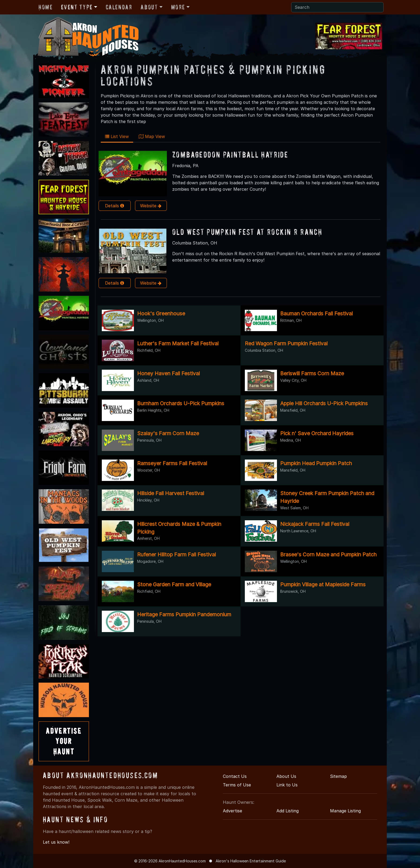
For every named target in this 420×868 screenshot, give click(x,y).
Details (115, 206)
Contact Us (235, 776)
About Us (286, 776)
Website (151, 206)
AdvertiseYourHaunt (64, 741)
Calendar (119, 7)
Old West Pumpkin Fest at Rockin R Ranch (247, 232)
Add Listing (288, 811)
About (149, 7)
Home (46, 7)
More (178, 7)
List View (117, 136)
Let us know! (56, 842)
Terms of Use (237, 785)
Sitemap (338, 776)
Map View (152, 136)
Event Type (77, 7)
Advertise (232, 811)
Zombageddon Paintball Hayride (230, 154)
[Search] (337, 7)
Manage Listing (345, 811)
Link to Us (287, 785)
